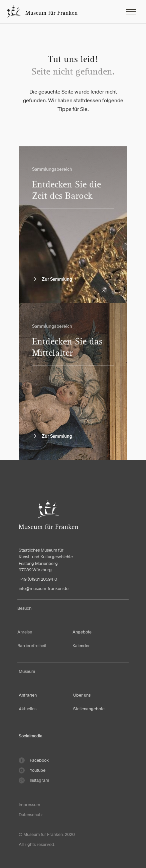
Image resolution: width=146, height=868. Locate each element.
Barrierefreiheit (32, 646)
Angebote (82, 632)
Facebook (34, 760)
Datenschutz (31, 815)
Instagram (34, 780)
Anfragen (28, 695)
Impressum (29, 805)
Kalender (81, 646)
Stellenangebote (89, 709)
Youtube (32, 770)
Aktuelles (28, 709)
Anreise (25, 632)
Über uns (82, 695)
